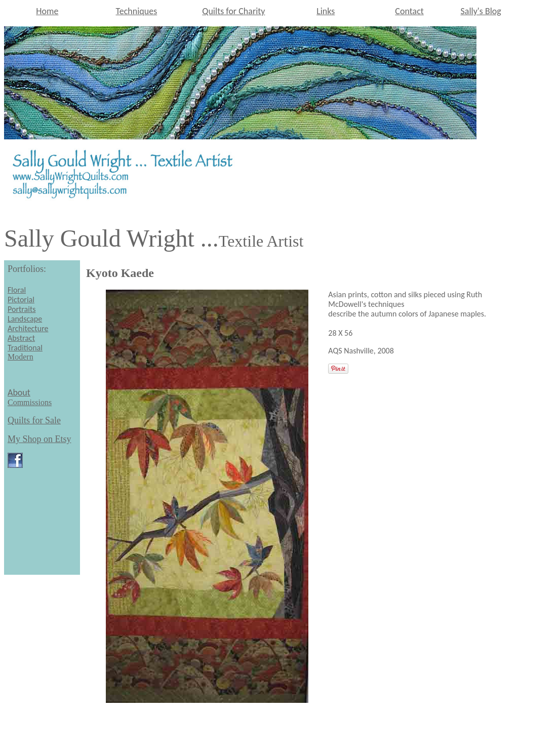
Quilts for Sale (34, 420)
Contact (409, 11)
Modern (21, 357)
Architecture (28, 328)
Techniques (137, 11)
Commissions (30, 402)
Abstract (21, 338)
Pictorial (21, 300)
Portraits (22, 309)
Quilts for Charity (233, 11)
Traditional (25, 348)
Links (326, 11)
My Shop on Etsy (39, 439)
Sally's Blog (481, 11)
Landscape (25, 319)
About (19, 392)
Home (47, 11)
